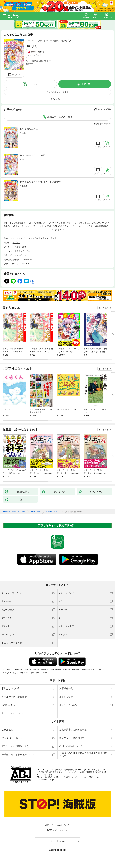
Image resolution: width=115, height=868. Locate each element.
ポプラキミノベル (22, 251)
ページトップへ (58, 841)
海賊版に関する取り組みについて (19, 755)
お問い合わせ (9, 705)
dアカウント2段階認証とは (16, 746)
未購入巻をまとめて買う (60, 117)
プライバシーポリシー (13, 738)
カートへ (33, 84)
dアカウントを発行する (58, 825)
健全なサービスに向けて (72, 738)
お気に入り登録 (104, 109)
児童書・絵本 (20, 247)
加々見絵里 (52, 238)
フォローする (69, 41)
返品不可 (29, 64)
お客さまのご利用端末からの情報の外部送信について (83, 755)
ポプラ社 (17, 243)
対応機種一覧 (66, 688)
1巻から (96, 124)
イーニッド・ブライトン (37, 41)
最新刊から (106, 124)
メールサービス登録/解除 (15, 697)
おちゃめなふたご (29, 129)
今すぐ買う (87, 84)
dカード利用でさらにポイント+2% (39, 61)
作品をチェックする (60, 92)
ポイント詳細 (34, 55)
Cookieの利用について (71, 746)
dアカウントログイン (13, 713)
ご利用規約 (7, 730)
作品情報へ (56, 99)
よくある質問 (66, 697)
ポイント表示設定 (68, 705)
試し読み (16, 75)
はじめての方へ (12, 689)
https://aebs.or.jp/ (46, 780)
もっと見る (104, 308)
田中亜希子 (55, 41)
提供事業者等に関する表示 (73, 730)
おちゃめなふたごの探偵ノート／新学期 (40, 182)
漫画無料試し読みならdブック (14, 512)
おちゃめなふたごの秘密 (32, 155)
